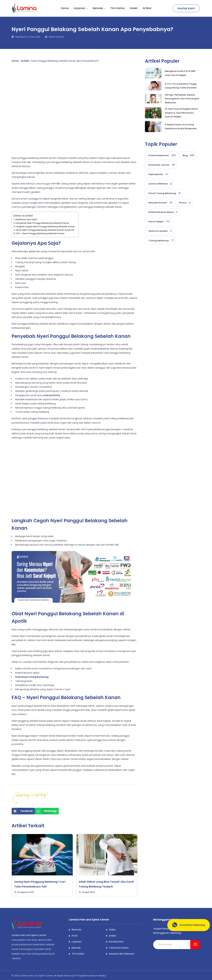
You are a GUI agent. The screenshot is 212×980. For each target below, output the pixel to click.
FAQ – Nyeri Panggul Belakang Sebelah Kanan (40, 233)
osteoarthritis (51, 395)
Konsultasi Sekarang (187, 925)
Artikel (147, 8)
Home (65, 8)
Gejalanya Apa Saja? (26, 219)
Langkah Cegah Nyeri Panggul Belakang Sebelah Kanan (45, 226)
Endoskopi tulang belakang (32, 677)
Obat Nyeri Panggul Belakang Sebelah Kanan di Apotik (45, 230)
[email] (172, 945)
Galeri (134, 8)
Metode (99, 8)
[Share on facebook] (23, 811)
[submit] (195, 945)
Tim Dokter (118, 8)
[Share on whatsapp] (47, 811)
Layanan (81, 8)
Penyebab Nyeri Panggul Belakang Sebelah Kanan (42, 223)
